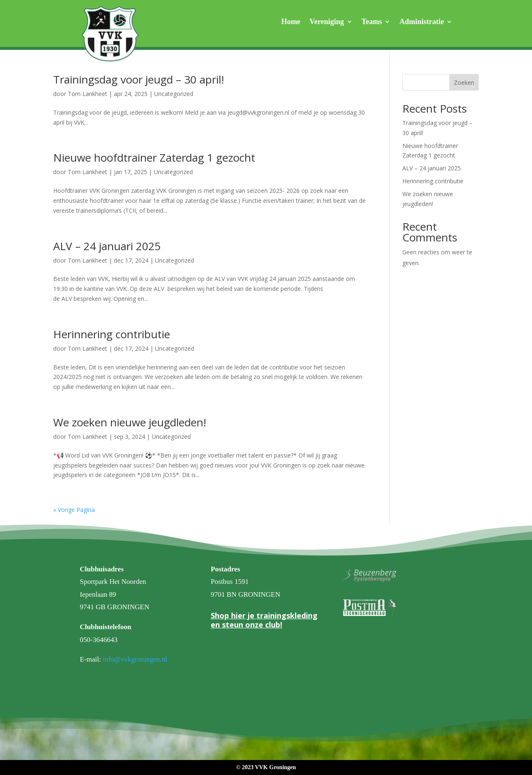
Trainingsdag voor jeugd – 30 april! (139, 79)
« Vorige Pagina (74, 510)
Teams (372, 22)
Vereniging (327, 22)
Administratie (422, 22)
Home (291, 22)
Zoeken (464, 82)
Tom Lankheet (87, 94)
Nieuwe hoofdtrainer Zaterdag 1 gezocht (154, 157)
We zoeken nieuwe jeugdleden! (130, 422)
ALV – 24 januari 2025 (107, 246)
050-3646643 (99, 640)
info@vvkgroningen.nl (135, 659)
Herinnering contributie (112, 334)
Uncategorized (174, 94)
